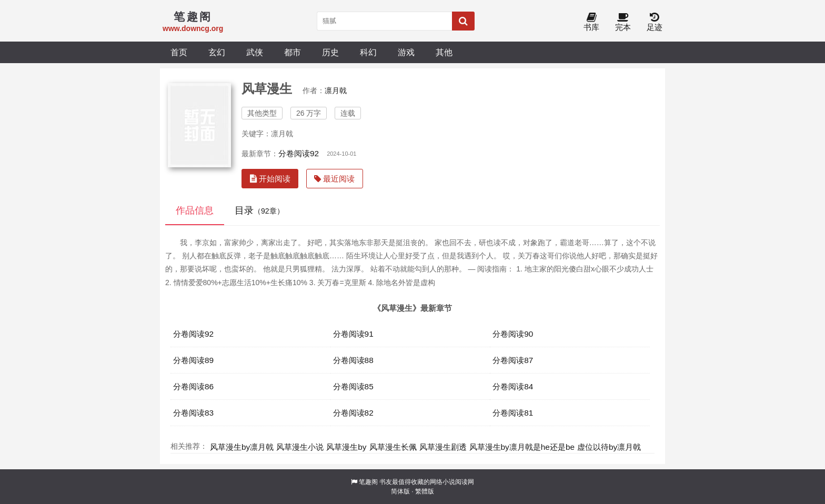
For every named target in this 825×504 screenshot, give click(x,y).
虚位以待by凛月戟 (609, 447)
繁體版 (425, 491)
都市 (293, 52)
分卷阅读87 (513, 360)
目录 (259, 210)
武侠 (255, 52)
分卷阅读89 (193, 360)
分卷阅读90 (513, 334)
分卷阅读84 (513, 386)
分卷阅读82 (353, 413)
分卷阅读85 (353, 386)
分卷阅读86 (193, 386)
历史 (330, 52)
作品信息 (195, 210)
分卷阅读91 (353, 334)
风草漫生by (346, 447)
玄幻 (217, 52)
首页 (179, 52)
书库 (591, 22)
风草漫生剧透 (443, 447)
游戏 (406, 52)
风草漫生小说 (300, 447)
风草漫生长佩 (393, 447)
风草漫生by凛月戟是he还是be (522, 447)
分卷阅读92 (299, 153)
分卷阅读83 (193, 413)
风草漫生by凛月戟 (242, 447)
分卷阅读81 (513, 413)
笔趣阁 (368, 482)
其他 (444, 52)
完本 (623, 22)
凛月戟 (336, 90)
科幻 (368, 52)
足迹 (655, 22)
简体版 (400, 491)
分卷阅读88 (353, 360)
